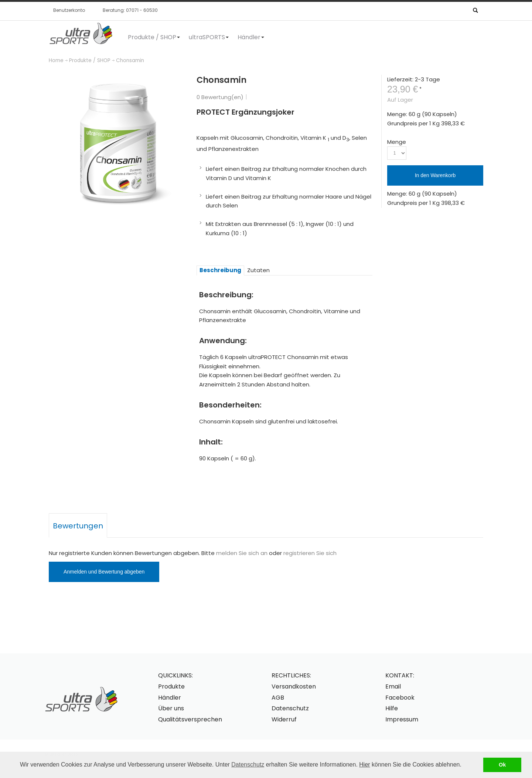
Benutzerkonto (69, 10)
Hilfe (392, 708)
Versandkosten (294, 686)
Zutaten (258, 270)
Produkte (171, 686)
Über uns (171, 708)
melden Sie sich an (242, 553)
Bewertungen (78, 526)
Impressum (402, 719)
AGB (278, 698)
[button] (464, 765)
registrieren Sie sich (310, 553)
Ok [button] (502, 765)
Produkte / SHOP (90, 60)
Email (393, 686)
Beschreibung (220, 270)
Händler (170, 698)
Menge (397, 142)
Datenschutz (248, 765)
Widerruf (284, 719)
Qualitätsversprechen (190, 719)
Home (56, 60)
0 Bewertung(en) (220, 97)
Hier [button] (364, 765)
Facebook (400, 698)
